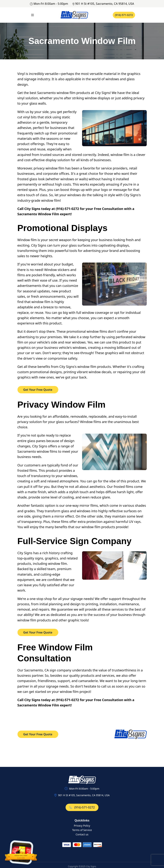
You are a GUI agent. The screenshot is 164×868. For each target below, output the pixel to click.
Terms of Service (82, 830)
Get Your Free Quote (38, 390)
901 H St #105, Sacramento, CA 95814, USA (103, 4)
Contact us (82, 834)
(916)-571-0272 (124, 15)
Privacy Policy (82, 826)
